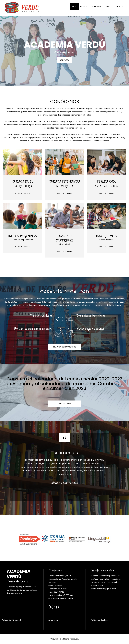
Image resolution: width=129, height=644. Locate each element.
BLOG (108, 7)
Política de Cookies (99, 620)
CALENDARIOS (65, 404)
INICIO (74, 7)
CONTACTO (119, 7)
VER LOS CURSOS (23, 194)
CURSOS (84, 7)
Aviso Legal (53, 620)
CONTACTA (64, 60)
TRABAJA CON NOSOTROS (64, 347)
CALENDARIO (96, 7)
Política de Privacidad (11, 620)
